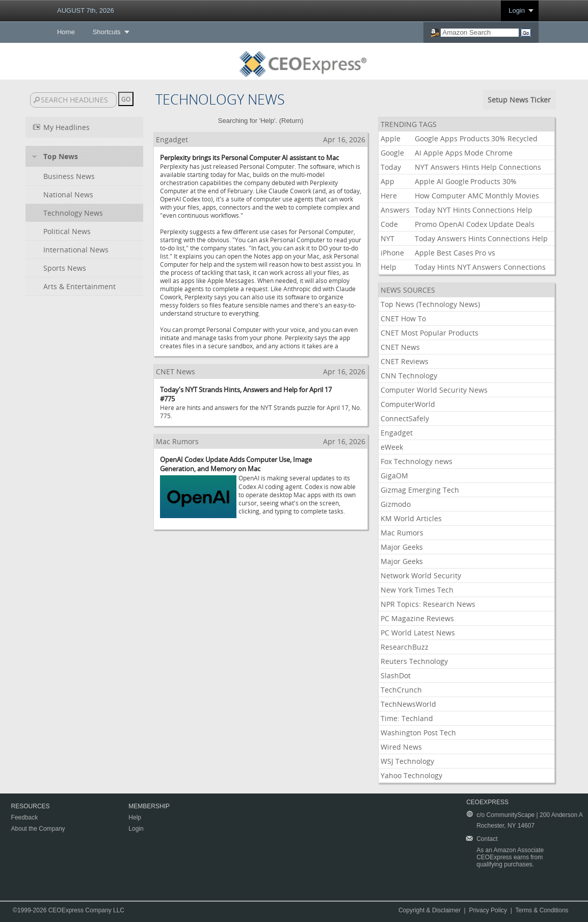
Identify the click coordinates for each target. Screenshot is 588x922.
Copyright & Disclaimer (430, 910)
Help (135, 817)
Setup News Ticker (519, 100)
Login (517, 10)
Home (66, 32)
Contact (487, 839)
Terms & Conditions (542, 910)
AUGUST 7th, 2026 (86, 10)
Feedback (25, 817)
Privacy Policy (488, 910)
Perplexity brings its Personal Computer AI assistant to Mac (249, 158)
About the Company (38, 829)
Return (291, 121)
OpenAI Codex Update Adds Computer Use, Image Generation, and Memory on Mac (236, 464)
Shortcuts (107, 32)
